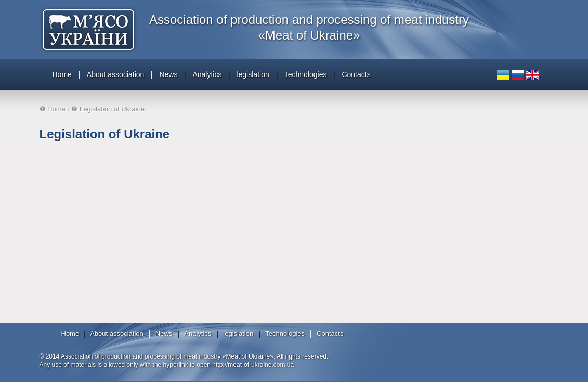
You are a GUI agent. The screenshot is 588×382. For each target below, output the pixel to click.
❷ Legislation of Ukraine (108, 109)
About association (116, 74)
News (168, 74)
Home (62, 74)
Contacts (356, 74)
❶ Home (53, 109)
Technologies (306, 74)
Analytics (207, 74)
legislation (253, 74)
